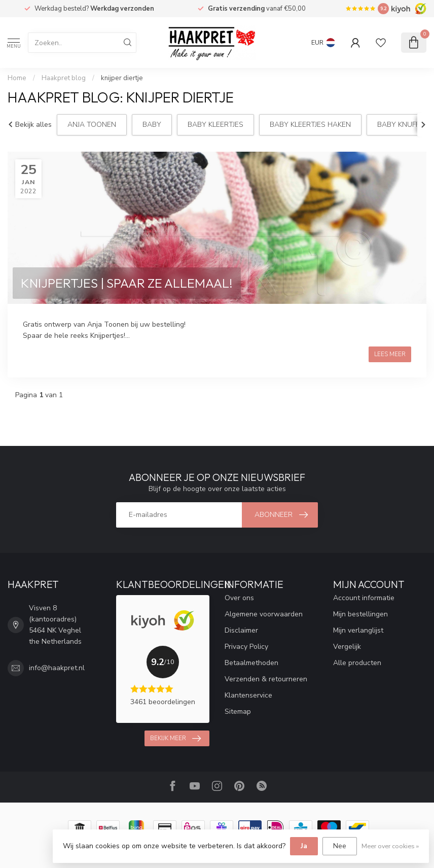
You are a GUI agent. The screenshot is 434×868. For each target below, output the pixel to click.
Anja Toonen (92, 125)
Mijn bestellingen (360, 614)
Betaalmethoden (251, 663)
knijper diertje (122, 78)
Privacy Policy (246, 647)
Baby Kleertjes (215, 125)
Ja (304, 846)
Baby (152, 125)
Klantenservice (248, 695)
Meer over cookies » (390, 846)
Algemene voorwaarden (264, 614)
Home (17, 78)
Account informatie (364, 598)
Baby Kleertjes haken (310, 125)
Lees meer (390, 354)
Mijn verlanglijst (358, 630)
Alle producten (357, 663)
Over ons (239, 598)
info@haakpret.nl (57, 668)
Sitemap (238, 711)
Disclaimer (241, 630)
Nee (340, 846)
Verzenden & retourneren (266, 679)
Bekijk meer (175, 739)
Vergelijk (347, 647)
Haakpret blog (64, 78)
